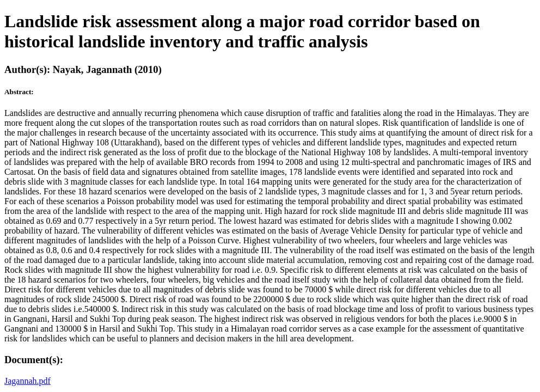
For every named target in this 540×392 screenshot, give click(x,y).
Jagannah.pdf (27, 381)
